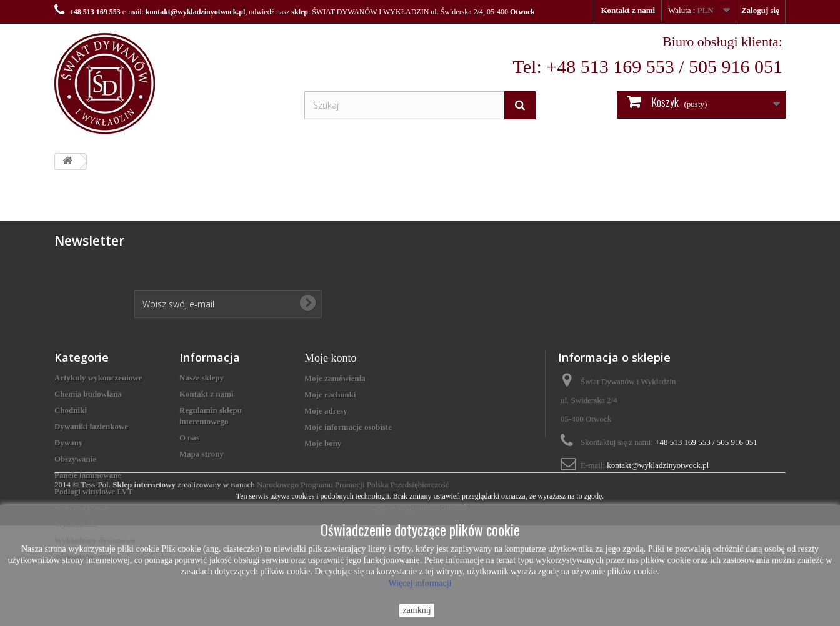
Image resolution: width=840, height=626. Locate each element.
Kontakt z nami (628, 10)
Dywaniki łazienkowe (91, 426)
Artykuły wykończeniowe (98, 378)
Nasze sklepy (202, 378)
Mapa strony (202, 454)
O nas (189, 438)
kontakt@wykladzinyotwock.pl (196, 12)
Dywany (69, 443)
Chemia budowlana (88, 394)
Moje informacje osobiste (348, 427)
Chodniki (71, 410)
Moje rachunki (330, 395)
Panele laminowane (88, 475)
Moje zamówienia (335, 378)
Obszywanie (75, 459)
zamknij (417, 610)
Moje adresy (326, 411)
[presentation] (229, 256)
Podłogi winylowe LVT (94, 491)
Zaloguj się (760, 10)
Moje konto (331, 358)
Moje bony (323, 443)
